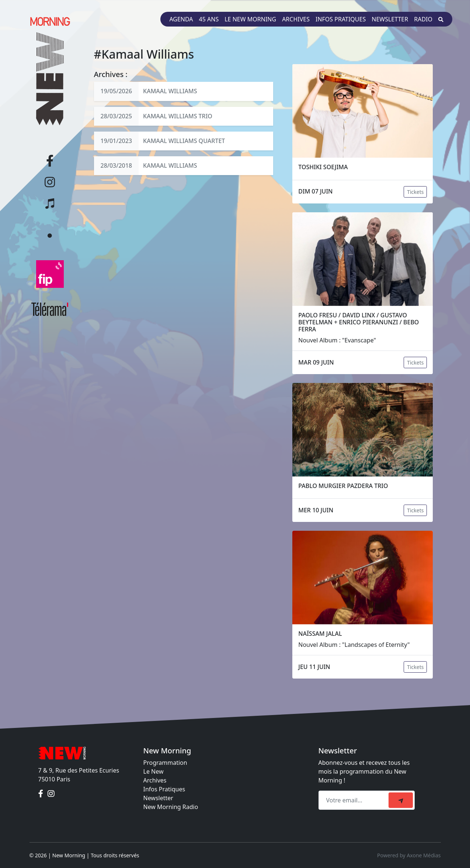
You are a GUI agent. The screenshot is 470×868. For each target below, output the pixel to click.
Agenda (181, 19)
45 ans (209, 19)
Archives (296, 19)
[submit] (401, 800)
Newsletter (390, 19)
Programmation (165, 763)
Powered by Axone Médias (409, 855)
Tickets (415, 192)
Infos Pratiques (164, 789)
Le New (154, 771)
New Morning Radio (171, 807)
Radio (423, 19)
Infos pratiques (341, 19)
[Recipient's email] (355, 800)
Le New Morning (250, 19)
